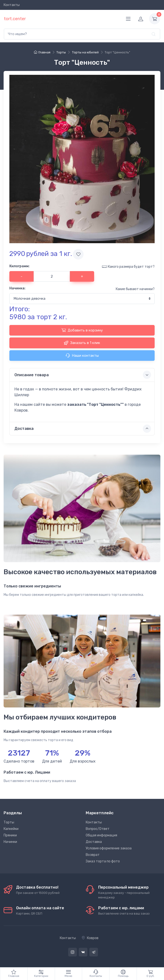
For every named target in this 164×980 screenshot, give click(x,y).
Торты (9, 822)
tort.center (15, 19)
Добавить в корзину (82, 330)
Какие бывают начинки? (135, 289)
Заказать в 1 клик (82, 343)
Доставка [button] (83, 429)
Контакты (12, 5)
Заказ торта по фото (103, 861)
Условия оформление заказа (109, 848)
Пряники (10, 835)
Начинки (10, 842)
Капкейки (11, 829)
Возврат (93, 855)
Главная (42, 52)
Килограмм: (19, 266)
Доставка (94, 842)
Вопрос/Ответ (98, 829)
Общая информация (101, 835)
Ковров (90, 938)
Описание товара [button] (83, 375)
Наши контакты (82, 355)
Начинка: (17, 288)
